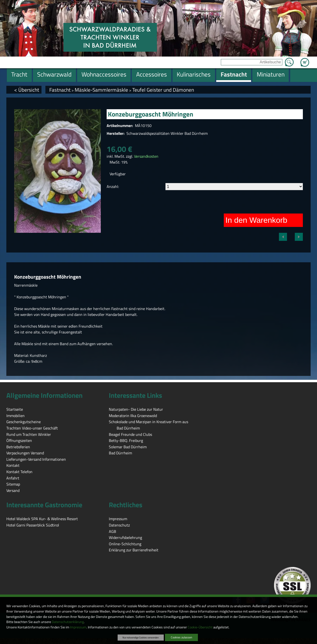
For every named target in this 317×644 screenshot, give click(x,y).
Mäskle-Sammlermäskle (101, 90)
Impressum (78, 627)
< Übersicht (27, 90)
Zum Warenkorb (305, 59)
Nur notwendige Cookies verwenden (141, 637)
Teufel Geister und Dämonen (163, 90)
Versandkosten (146, 156)
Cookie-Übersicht (200, 627)
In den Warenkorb (256, 220)
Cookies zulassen (181, 637)
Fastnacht (60, 90)
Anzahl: (113, 186)
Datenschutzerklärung (68, 622)
